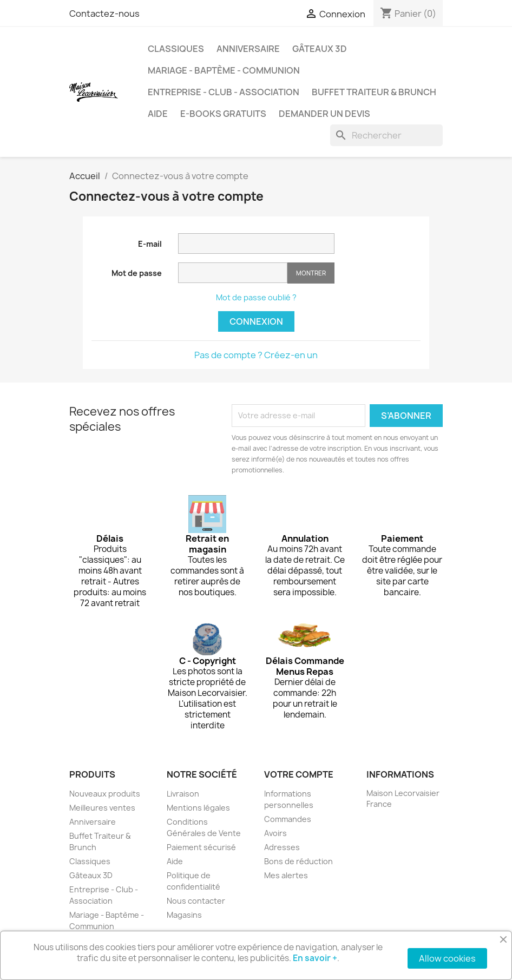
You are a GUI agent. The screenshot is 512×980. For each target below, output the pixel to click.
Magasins (184, 915)
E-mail (150, 244)
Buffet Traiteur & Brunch (374, 92)
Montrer (311, 273)
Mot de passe (137, 273)
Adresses (282, 847)
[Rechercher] (386, 135)
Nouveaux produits (105, 794)
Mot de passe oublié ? (256, 297)
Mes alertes (286, 875)
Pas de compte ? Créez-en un (256, 355)
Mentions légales (198, 808)
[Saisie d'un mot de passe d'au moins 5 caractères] (233, 273)
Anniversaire (248, 49)
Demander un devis (324, 114)
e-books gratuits (223, 114)
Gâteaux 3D (320, 49)
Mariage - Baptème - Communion (224, 70)
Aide (158, 114)
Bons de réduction (298, 861)
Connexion (256, 321)
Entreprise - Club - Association (224, 92)
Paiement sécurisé (201, 847)
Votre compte (299, 774)
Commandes (288, 819)
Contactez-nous (104, 14)
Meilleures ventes (102, 808)
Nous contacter (196, 901)
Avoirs (275, 833)
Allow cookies (447, 958)
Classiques (176, 49)
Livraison (183, 794)
